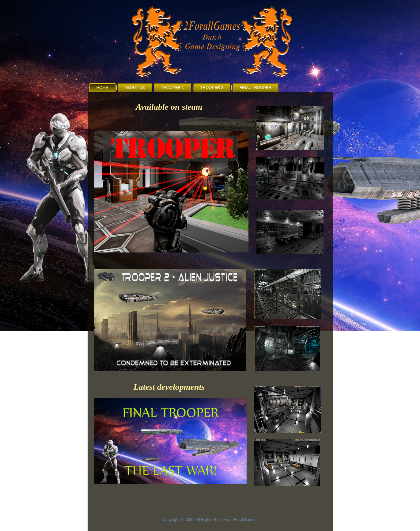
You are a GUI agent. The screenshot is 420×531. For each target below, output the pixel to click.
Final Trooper (255, 87)
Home (102, 87)
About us (135, 87)
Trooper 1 (173, 87)
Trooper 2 (212, 87)
